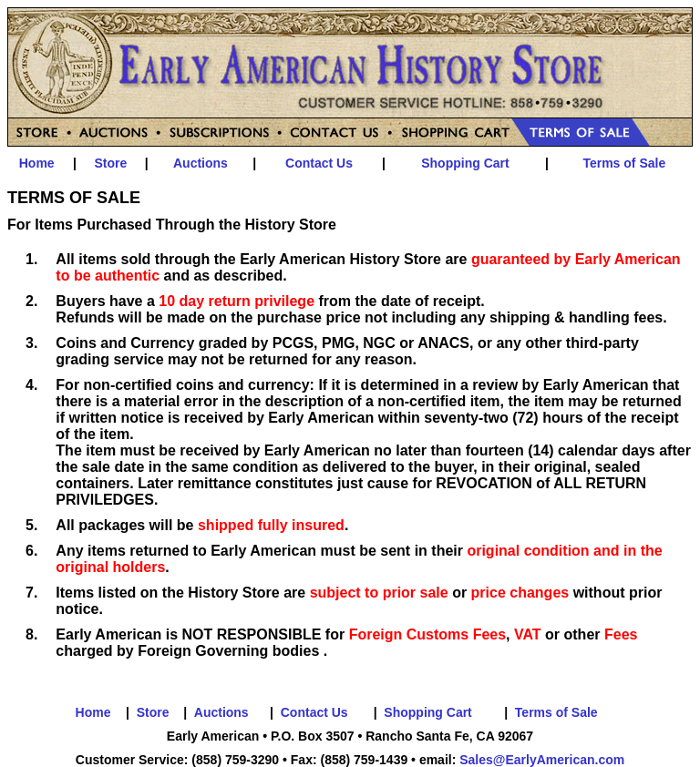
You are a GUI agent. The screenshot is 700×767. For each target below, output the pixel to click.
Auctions (201, 163)
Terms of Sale (624, 163)
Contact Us (319, 163)
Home (37, 163)
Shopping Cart (465, 163)
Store (110, 163)
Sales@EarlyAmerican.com (542, 760)
